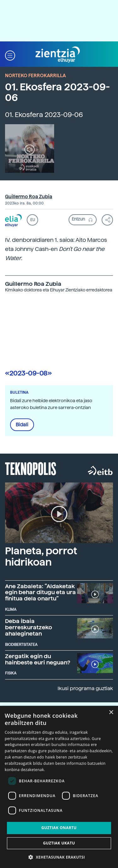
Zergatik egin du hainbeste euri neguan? (38, 659)
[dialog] (59, 787)
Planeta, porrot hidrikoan (41, 556)
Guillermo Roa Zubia (29, 197)
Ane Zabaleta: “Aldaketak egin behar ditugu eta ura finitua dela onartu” (40, 592)
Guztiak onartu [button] (59, 828)
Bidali (22, 425)
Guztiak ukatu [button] (59, 843)
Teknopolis (31, 468)
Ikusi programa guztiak (85, 688)
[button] (10, 55)
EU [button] (33, 220)
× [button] (111, 713)
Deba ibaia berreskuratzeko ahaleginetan (29, 627)
